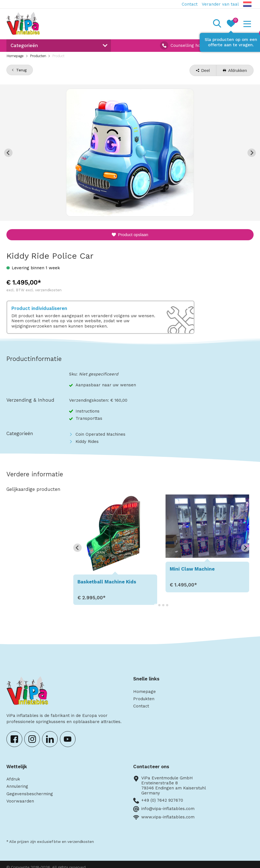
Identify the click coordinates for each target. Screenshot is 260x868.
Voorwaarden (20, 801)
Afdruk (13, 779)
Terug (21, 70)
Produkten (144, 699)
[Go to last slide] (77, 548)
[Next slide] (252, 153)
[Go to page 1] (155, 605)
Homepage (15, 56)
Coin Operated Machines (100, 434)
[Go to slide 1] (130, 213)
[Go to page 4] (167, 605)
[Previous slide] (8, 153)
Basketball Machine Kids (107, 582)
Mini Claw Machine (192, 569)
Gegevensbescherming (30, 794)
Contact (190, 4)
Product (58, 56)
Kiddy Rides (87, 442)
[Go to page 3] (163, 605)
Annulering (17, 786)
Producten (38, 56)
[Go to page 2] (159, 605)
